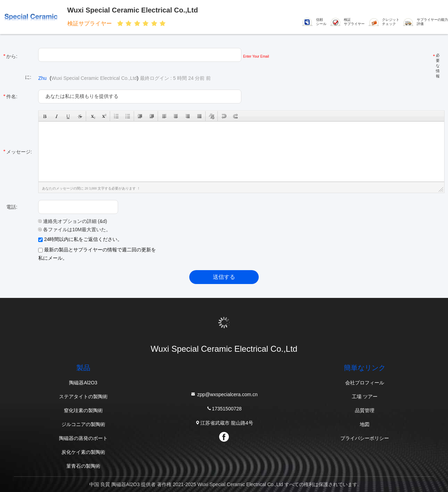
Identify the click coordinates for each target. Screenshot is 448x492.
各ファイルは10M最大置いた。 (74, 230)
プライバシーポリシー (365, 438)
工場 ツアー (365, 397)
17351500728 (224, 408)
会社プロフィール (365, 383)
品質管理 (365, 410)
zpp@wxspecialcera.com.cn (224, 394)
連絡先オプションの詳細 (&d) (73, 221)
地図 (365, 424)
